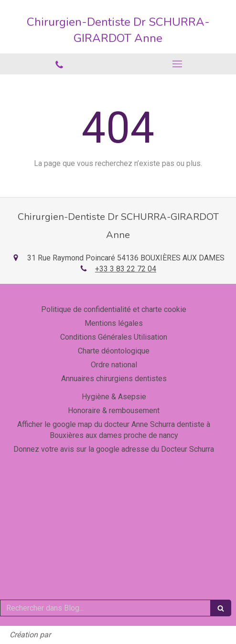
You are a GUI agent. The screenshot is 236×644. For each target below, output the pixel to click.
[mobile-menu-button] (177, 64)
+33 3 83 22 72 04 (126, 269)
